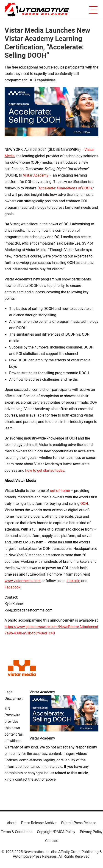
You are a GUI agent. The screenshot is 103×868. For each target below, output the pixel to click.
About (12, 823)
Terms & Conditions (17, 832)
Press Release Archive (39, 823)
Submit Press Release (79, 823)
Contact (51, 841)
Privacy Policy (91, 832)
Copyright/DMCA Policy (56, 832)
